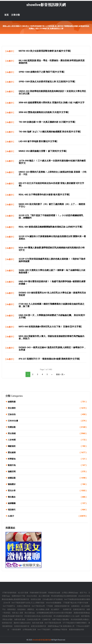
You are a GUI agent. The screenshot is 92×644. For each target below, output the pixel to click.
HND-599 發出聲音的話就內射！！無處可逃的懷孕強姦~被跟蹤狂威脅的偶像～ (52, 283)
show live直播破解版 (54, 603)
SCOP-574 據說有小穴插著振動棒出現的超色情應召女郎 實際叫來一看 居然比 (52, 238)
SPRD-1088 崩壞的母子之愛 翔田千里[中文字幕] (42, 73)
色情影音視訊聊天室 (22, 627)
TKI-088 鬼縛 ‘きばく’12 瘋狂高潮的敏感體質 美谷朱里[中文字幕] (50, 132)
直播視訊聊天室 (79, 610)
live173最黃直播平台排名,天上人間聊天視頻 (28, 603)
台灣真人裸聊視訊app (70, 593)
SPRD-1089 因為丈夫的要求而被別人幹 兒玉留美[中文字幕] (47, 82)
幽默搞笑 (47, 447)
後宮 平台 (83, 593)
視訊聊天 (47, 510)
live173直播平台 (9, 607)
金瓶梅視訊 (75, 607)
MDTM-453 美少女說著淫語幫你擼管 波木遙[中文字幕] (45, 52)
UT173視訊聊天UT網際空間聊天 (75, 624)
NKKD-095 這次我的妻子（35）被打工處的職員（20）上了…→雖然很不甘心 (52, 206)
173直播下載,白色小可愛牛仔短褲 (76, 603)
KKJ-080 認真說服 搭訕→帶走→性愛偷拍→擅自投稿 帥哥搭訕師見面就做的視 (52, 62)
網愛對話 (31, 610)
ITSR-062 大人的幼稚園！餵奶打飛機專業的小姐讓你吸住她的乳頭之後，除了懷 (52, 306)
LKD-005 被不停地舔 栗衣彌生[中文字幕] (38, 142)
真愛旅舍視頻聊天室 (62, 607)
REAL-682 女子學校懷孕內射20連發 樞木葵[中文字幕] (44, 195)
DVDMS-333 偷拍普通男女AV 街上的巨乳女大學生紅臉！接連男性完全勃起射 (52, 295)
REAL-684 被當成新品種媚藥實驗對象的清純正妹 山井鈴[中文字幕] (50, 227)
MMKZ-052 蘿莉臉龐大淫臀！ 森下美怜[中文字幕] (43, 152)
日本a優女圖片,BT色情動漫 (53, 600)
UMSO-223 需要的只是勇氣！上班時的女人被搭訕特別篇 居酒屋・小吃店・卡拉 (53, 174)
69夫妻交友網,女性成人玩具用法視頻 (38, 617)
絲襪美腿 (47, 402)
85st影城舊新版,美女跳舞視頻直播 (64, 597)
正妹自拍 (47, 415)
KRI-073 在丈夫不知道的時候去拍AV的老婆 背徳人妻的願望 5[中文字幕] (51, 185)
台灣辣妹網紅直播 (29, 630)
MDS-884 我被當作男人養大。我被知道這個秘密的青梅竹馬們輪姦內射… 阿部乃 (52, 338)
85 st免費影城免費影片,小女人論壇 (66, 617)
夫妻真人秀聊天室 (23, 607)
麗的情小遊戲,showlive (22, 624)
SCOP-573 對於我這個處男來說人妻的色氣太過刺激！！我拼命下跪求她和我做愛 (52, 261)
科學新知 (47, 460)
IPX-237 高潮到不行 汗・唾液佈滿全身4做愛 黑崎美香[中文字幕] (49, 360)
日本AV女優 (47, 422)
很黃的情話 (11, 610)
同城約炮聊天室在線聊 (38, 593)
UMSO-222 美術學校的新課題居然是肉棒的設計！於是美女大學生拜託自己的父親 (52, 93)
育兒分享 (47, 491)
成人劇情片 (55, 610)
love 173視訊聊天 (44, 630)
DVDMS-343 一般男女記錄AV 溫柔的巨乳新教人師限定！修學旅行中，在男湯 (52, 349)
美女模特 (47, 409)
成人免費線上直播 (43, 610)
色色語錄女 (22, 610)
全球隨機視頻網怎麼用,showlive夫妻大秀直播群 (54, 613)
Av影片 (10, 52)
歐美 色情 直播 (38, 624)
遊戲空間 (47, 472)
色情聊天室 (67, 610)
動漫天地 (47, 466)
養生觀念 (47, 498)
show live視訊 (32, 597)
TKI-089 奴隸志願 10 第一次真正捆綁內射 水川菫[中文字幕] (47, 123)
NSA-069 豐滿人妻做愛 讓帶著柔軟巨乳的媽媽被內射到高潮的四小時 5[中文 (52, 250)
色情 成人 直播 (17, 613)
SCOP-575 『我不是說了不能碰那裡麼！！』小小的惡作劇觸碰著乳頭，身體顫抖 (51, 217)
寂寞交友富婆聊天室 (38, 627)
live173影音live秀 (38, 607)
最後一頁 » (60, 375)
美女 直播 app (30, 613)
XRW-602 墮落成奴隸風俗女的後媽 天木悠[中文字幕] (44, 113)
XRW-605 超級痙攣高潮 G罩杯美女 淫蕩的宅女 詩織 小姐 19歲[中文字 (52, 103)
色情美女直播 (36, 600)
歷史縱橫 (47, 453)
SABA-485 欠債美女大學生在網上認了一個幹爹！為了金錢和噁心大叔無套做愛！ (52, 272)
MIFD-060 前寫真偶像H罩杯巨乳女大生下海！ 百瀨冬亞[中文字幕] (50, 327)
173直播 (50, 607)
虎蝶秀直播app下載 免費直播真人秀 (61, 627)
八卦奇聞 (47, 441)
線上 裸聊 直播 (44, 597)
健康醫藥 (47, 504)
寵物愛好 (47, 485)
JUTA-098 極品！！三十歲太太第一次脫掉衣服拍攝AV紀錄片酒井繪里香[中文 (52, 163)
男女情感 (47, 434)
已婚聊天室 (46, 620)
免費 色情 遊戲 (20, 620)
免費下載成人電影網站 (61, 620)
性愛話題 (47, 428)
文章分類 (15, 16)
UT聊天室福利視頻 (9, 593)
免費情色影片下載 (18, 597)
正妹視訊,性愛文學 (34, 620)
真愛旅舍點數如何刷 (76, 630)
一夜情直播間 (16, 630)
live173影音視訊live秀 (53, 624)
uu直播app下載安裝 (60, 630)
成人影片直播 (23, 593)
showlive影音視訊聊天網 (46, 5)
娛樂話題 (47, 479)
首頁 (6, 16)
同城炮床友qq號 (54, 593)
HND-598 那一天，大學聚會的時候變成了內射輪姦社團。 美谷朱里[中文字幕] (52, 317)
